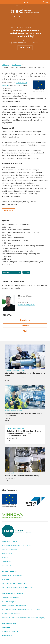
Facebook (25, 320)
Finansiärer (6, 561)
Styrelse (5, 557)
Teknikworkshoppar (17, 473)
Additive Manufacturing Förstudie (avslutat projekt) (23, 618)
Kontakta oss (9, 624)
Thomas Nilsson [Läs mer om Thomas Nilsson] (25, 296)
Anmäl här (25, 47)
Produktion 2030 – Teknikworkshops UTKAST (21, 610)
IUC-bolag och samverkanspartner (16, 545)
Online (36, 27)
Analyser (5, 579)
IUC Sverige (5, 65)
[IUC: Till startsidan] (25, 11)
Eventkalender (17, 65)
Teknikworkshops (16, 411)
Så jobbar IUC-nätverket (12, 575)
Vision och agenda (9, 549)
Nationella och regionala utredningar (17, 587)
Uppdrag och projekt (13, 594)
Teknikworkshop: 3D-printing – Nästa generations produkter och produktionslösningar (25, 436)
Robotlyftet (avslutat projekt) (14, 606)
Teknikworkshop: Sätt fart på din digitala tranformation (25, 397)
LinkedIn (25, 325)
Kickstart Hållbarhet (10, 598)
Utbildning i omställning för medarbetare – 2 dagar (25, 357)
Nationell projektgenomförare (14, 583)
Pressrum (7, 636)
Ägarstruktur (7, 553)
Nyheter (6, 628)
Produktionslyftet (9, 602)
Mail (25, 331)
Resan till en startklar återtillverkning (25, 459)
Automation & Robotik (21, 27)
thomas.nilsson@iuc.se (26, 305)
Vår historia (6, 565)
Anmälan (8, 211)
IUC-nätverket (9, 571)
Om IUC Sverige (9, 541)
